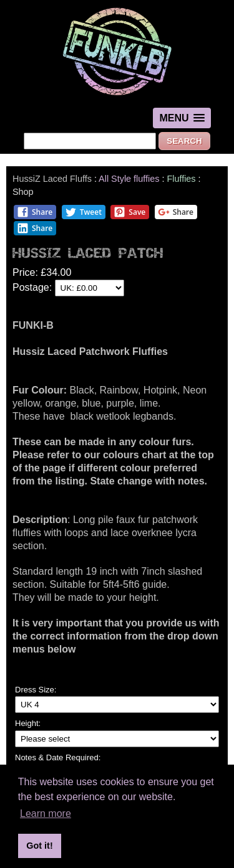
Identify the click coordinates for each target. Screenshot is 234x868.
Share (35, 212)
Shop (23, 192)
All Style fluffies (129, 179)
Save (129, 212)
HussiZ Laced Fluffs (52, 179)
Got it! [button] (39, 846)
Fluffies (182, 179)
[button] (182, 118)
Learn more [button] (46, 814)
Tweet (83, 212)
